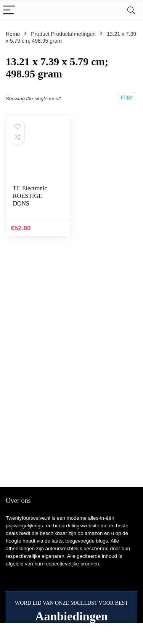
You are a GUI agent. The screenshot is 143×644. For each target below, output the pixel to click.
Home (13, 34)
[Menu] (9, 10)
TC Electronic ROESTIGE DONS (30, 196)
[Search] (131, 10)
